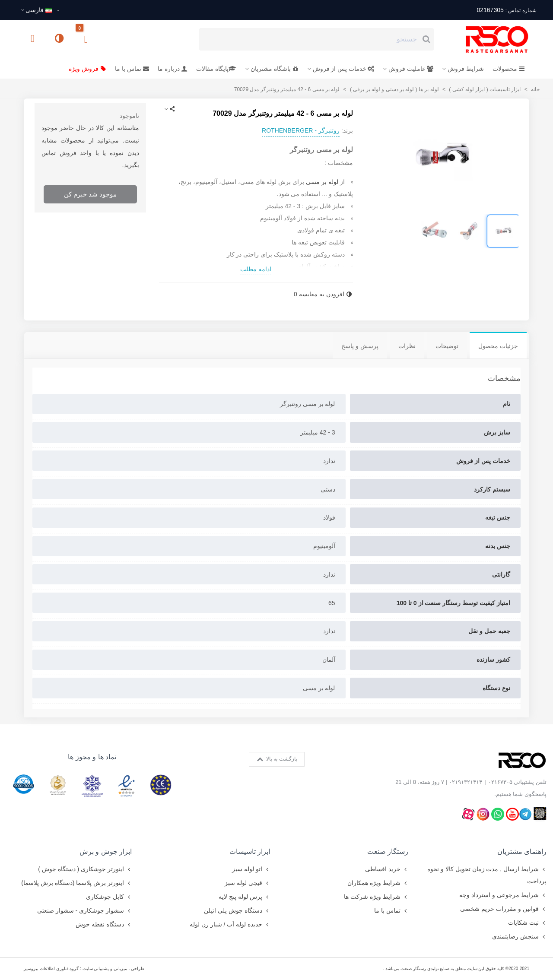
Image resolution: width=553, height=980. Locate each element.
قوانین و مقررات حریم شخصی (503, 909)
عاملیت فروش (411, 69)
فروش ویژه (87, 69)
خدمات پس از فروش (344, 69)
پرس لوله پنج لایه (244, 897)
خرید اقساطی (387, 869)
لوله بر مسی (322, 182)
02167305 (507, 10)
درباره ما (173, 69)
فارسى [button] (36, 10)
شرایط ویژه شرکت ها (376, 897)
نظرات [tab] (407, 346)
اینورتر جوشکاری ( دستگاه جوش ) (85, 869)
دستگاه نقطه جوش (104, 924)
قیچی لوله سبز (247, 883)
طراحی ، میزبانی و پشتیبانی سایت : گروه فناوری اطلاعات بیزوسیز (84, 969)
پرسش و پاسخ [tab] (360, 346)
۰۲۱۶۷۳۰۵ (500, 782)
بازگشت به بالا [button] (277, 759)
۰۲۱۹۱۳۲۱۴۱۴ (465, 782)
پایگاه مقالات (216, 69)
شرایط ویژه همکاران (378, 883)
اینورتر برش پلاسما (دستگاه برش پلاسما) (76, 883)
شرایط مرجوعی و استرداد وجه (503, 895)
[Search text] (309, 39)
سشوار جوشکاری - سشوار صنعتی (84, 910)
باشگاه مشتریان (275, 69)
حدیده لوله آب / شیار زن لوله (230, 924)
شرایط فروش (466, 69)
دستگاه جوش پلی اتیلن (237, 910)
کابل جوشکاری (109, 897)
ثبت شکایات (527, 923)
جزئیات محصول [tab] (498, 346)
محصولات (509, 69)
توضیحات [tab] (447, 346)
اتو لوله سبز (251, 869)
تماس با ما (132, 69)
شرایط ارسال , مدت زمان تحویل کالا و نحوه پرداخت (487, 874)
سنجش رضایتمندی (519, 936)
